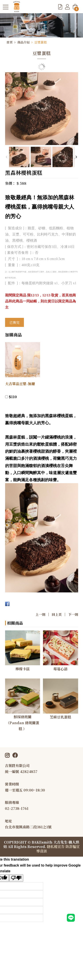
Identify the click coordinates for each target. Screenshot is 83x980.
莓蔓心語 (60, 669)
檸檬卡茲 (23, 669)
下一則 (73, 614)
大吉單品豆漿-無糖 (20, 384)
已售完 (14, 322)
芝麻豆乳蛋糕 (60, 717)
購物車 (76, 8)
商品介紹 (23, 42)
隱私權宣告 (56, 847)
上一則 (40, 614)
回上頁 (57, 614)
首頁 (10, 42)
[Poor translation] (16, 878)
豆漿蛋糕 (41, 42)
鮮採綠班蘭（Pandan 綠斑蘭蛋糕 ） (23, 723)
